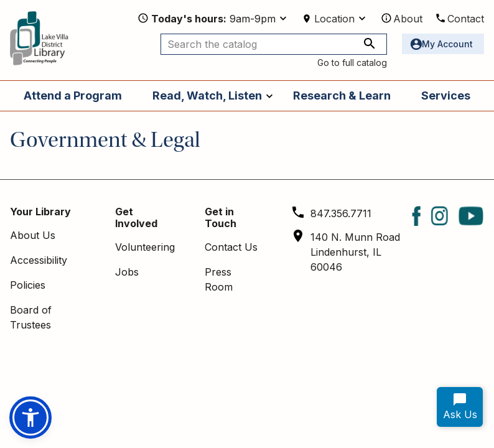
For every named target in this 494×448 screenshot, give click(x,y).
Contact (466, 19)
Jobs (127, 272)
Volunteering (145, 247)
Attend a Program (73, 96)
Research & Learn (342, 96)
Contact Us (231, 247)
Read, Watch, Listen (207, 96)
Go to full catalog (352, 63)
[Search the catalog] (274, 44)
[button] (30, 418)
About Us (33, 235)
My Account (447, 44)
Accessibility (39, 260)
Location (334, 19)
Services (446, 96)
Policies (28, 285)
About (408, 19)
